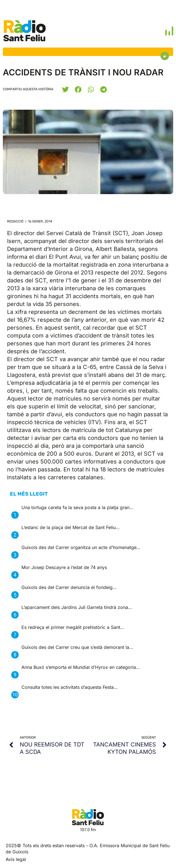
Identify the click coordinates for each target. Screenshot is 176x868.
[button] (65, 89)
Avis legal (16, 859)
